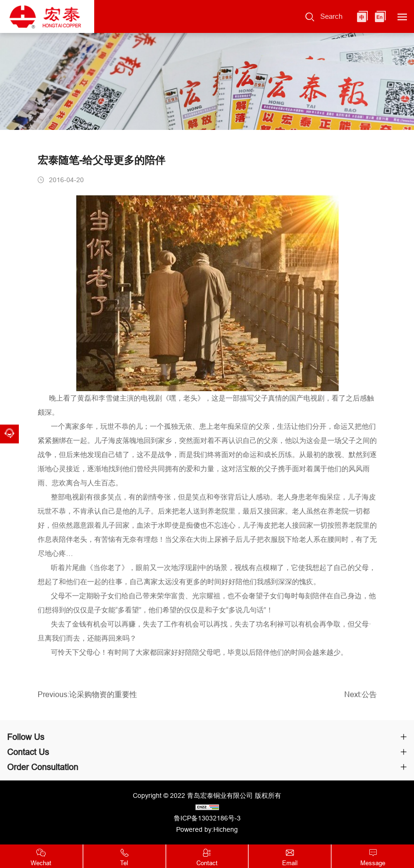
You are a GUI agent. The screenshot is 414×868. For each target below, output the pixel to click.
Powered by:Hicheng (207, 829)
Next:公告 (361, 697)
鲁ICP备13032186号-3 (207, 818)
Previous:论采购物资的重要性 (87, 697)
